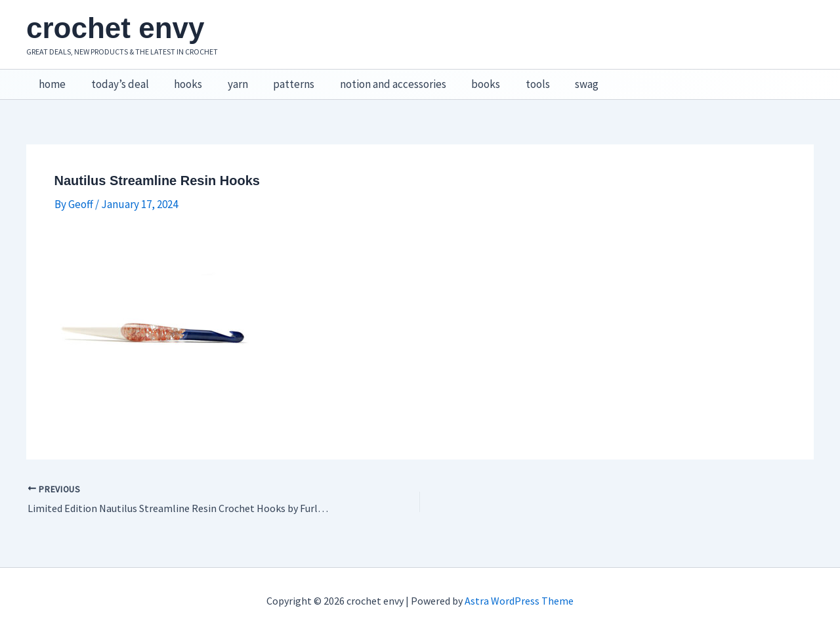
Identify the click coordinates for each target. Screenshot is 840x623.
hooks (181, 79)
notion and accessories (377, 79)
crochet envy (115, 28)
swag (562, 79)
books (467, 79)
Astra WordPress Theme (519, 590)
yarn (227, 79)
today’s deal (115, 79)
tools (515, 79)
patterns (281, 79)
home (51, 79)
